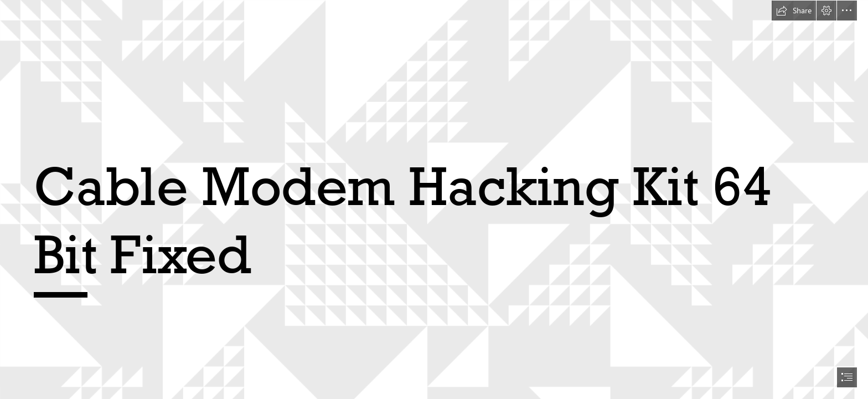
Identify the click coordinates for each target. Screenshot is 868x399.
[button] (794, 11)
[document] (434, 199)
